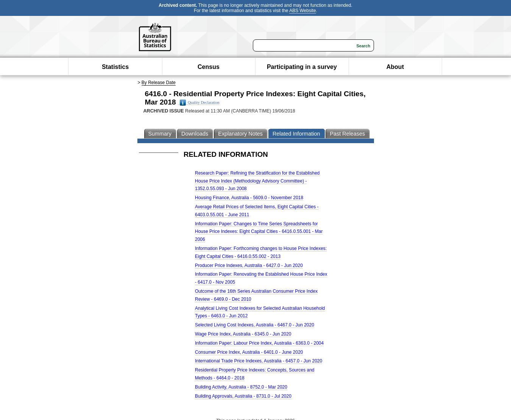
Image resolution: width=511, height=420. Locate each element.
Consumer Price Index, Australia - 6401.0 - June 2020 (249, 352)
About (395, 67)
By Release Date (159, 83)
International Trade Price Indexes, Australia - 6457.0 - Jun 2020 (259, 361)
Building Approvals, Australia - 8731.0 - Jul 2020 (243, 396)
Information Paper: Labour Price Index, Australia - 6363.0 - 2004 (259, 343)
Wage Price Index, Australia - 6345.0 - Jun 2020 (243, 334)
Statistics (115, 67)
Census (209, 67)
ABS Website (302, 11)
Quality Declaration (200, 103)
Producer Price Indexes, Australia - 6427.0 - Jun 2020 (249, 265)
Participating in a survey (302, 67)
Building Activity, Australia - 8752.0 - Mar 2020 (241, 387)
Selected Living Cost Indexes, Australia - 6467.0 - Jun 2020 (255, 325)
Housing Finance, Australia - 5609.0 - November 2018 (249, 198)
